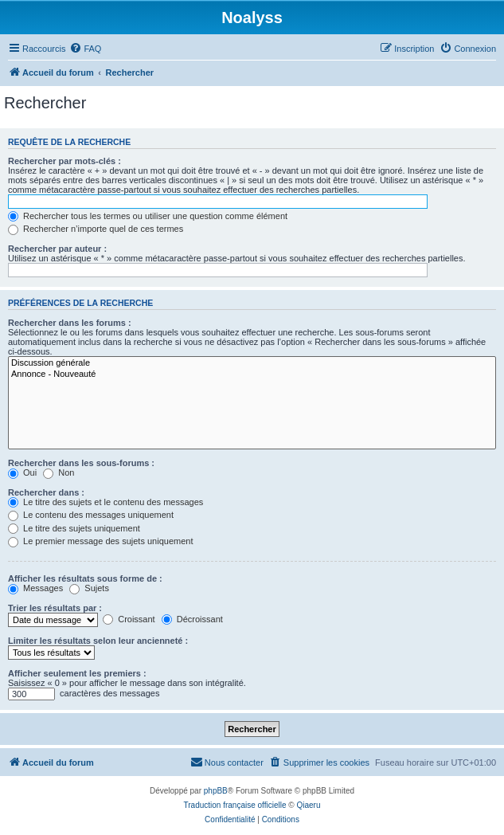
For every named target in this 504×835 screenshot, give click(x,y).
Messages (35, 588)
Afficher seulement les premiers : (77, 673)
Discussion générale (252, 363)
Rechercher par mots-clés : (64, 161)
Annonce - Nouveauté (252, 374)
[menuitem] (85, 49)
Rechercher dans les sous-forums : (81, 463)
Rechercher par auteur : (57, 249)
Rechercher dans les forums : (70, 323)
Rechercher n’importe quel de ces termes (96, 229)
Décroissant (192, 619)
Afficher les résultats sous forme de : (85, 578)
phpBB (216, 791)
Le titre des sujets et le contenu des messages (105, 502)
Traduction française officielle (235, 805)
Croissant (129, 619)
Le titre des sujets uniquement (74, 528)
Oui (22, 472)
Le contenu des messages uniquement (91, 515)
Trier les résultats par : (55, 608)
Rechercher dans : (46, 492)
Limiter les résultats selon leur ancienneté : (98, 641)
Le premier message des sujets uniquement (100, 541)
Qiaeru (308, 805)
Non (59, 472)
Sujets (89, 588)
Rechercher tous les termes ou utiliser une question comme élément (148, 216)
